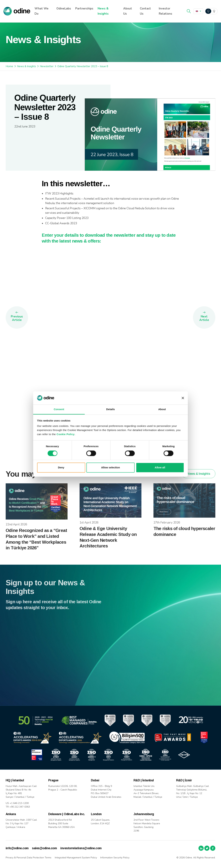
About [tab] (162, 409)
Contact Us (145, 11)
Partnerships (84, 9)
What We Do (42, 11)
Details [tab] (110, 409)
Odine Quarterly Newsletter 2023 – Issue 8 (83, 66)
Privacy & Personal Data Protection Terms (29, 858)
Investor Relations (165, 11)
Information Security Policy (115, 858)
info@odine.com (17, 848)
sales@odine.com (44, 848)
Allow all (160, 468)
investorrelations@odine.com (81, 848)
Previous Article (17, 318)
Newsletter (47, 66)
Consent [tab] (59, 409)
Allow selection (110, 468)
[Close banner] (183, 398)
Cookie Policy (66, 434)
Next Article (204, 318)
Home (9, 66)
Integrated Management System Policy (76, 858)
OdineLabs (64, 9)
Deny (61, 468)
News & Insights (103, 11)
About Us (128, 11)
